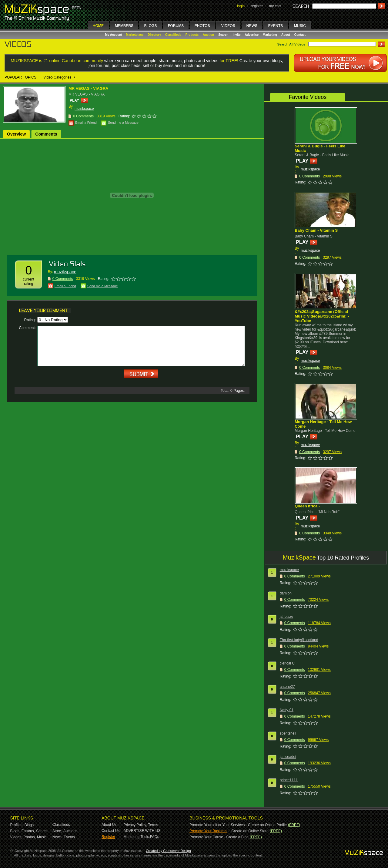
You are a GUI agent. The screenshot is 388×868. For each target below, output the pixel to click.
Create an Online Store (250, 831)
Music (42, 837)
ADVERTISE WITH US (142, 831)
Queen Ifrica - (307, 506)
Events (69, 837)
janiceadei (288, 757)
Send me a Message (123, 123)
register (257, 6)
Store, (57, 831)
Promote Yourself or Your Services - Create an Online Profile (238, 825)
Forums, (28, 831)
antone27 (287, 687)
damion (286, 593)
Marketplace (135, 35)
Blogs (29, 825)
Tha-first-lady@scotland (299, 640)
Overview (16, 134)
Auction (208, 35)
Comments (46, 134)
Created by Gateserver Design (168, 851)
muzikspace (84, 109)
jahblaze (287, 617)
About (286, 35)
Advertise (252, 35)
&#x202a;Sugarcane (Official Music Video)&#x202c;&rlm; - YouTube (322, 316)
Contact (300, 35)
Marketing (270, 35)
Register (108, 837)
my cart (275, 6)
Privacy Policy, (135, 825)
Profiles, (17, 825)
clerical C (287, 663)
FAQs (155, 837)
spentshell (288, 733)
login (241, 6)
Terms (153, 825)
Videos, (16, 837)
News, (57, 837)
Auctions (70, 831)
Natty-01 (287, 710)
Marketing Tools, (137, 837)
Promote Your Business (208, 831)
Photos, (30, 837)
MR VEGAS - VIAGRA (88, 88)
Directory (154, 35)
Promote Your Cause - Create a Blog (219, 837)
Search (223, 35)
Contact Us (110, 831)
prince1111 (289, 780)
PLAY (74, 100)
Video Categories (57, 77)
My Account (114, 35)
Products (192, 35)
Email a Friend (86, 123)
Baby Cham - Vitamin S (316, 230)
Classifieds (173, 35)
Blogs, (15, 831)
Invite (236, 35)
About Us (109, 825)
